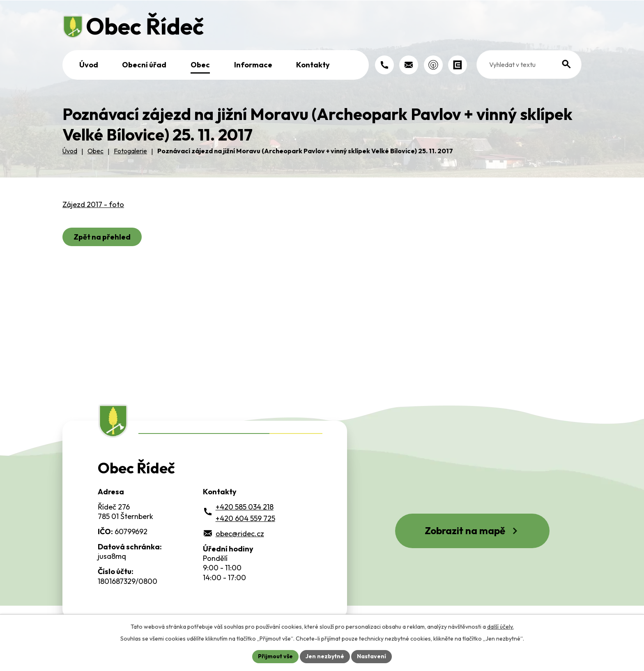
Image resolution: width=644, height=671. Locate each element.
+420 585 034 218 (245, 507)
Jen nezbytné (325, 656)
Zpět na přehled (102, 237)
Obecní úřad (144, 65)
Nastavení (371, 656)
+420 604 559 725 (245, 518)
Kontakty (313, 65)
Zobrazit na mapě (472, 530)
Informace (253, 65)
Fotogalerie (130, 151)
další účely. (500, 627)
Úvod (89, 65)
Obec (200, 65)
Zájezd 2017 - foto (93, 204)
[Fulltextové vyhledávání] (529, 65)
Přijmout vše (275, 656)
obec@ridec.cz (240, 534)
